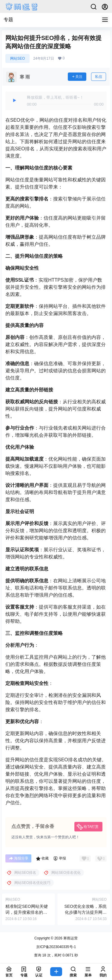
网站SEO (17, 58)
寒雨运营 (70, 938)
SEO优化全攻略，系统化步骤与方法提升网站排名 (85, 912)
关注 (77, 77)
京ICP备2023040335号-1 (56, 947)
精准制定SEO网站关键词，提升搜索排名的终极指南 (27, 912)
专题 (8, 20)
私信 (99, 77)
